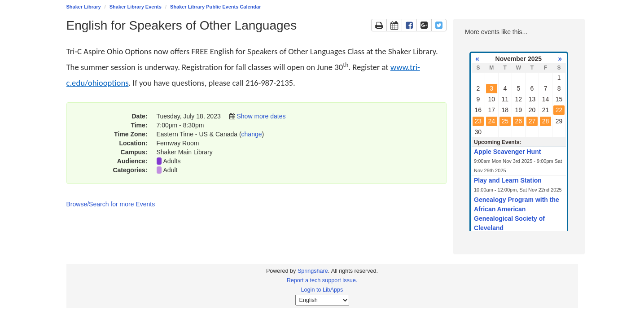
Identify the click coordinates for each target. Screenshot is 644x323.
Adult (171, 170)
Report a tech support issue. (322, 280)
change (252, 134)
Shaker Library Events (136, 7)
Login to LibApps (322, 290)
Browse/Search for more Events (111, 204)
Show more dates (261, 116)
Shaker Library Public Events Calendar (215, 7)
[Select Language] (322, 300)
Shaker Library (84, 7)
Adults (172, 161)
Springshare (313, 271)
